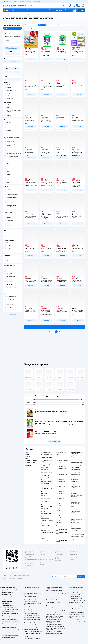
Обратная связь (28, 565)
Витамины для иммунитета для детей (77, 500)
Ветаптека (72, 559)
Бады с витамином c (45, 497)
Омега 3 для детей (74, 476)
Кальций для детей (74, 480)
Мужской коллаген (45, 517)
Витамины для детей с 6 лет (76, 464)
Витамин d (58, 510)
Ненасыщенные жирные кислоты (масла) (13, 37)
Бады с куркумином (45, 505)
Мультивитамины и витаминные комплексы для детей (62, 527)
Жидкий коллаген (45, 512)
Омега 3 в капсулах (45, 540)
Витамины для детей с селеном (75, 490)
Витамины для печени (61, 467)
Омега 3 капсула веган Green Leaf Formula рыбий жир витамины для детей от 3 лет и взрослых (59, 422)
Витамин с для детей (75, 471)
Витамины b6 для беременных (77, 530)
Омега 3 (58, 454)
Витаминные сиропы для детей (61, 538)
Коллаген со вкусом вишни (47, 520)
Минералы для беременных (76, 510)
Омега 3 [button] (27, 458)
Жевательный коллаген (46, 513)
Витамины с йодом (60, 498)
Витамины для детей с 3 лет (76, 461)
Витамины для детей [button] (30, 462)
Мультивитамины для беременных (75, 512)
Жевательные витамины (61, 488)
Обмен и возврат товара (30, 554)
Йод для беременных (75, 522)
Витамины (58, 521)
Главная (5, 15)
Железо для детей (74, 481)
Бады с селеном (45, 495)
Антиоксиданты (45, 468)
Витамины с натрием (60, 502)
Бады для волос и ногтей (46, 471)
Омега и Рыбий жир (10, 34)
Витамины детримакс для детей (47, 461)
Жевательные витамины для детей (76, 456)
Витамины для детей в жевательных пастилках (61, 536)
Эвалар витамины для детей (47, 463)
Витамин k (58, 515)
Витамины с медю (60, 490)
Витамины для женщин (61, 517)
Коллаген (43, 538)
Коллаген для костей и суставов (46, 534)
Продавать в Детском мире (31, 553)
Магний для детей (74, 485)
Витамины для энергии (61, 473)
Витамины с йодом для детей (77, 483)
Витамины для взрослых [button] (31, 460)
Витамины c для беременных (77, 536)
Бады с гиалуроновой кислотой (46, 499)
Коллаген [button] (28, 456)
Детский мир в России (8, 578)
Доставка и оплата (29, 551)
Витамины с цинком (60, 492)
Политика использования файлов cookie (30, 562)
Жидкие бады (44, 485)
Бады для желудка (45, 475)
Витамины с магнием (60, 500)
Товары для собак (74, 554)
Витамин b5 (58, 505)
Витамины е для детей (75, 474)
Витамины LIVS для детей (47, 454)
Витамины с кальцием (61, 493)
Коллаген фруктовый (46, 525)
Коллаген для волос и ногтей (47, 532)
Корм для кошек (74, 553)
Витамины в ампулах (60, 476)
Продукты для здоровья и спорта (16, 15)
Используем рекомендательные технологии (12, 577)
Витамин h (58, 514)
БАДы (28, 15)
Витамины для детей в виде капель (62, 530)
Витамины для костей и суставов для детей (76, 503)
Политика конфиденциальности (32, 559)
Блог (56, 562)
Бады (42, 510)
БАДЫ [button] (27, 455)
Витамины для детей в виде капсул (62, 533)
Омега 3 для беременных (76, 540)
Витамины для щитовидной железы (62, 470)
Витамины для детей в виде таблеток (62, 541)
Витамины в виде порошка (61, 483)
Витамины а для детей (75, 468)
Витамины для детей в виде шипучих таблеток (76, 453)
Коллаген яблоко (45, 527)
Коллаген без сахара (45, 531)
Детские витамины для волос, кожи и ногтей (77, 496)
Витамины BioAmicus (46, 453)
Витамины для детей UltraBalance (46, 465)
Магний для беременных (76, 524)
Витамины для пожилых (61, 468)
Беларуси (20, 578)
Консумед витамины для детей (48, 456)
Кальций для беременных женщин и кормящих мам (76, 517)
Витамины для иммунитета (61, 462)
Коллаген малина (45, 522)
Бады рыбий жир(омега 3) (47, 507)
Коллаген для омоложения (47, 537)
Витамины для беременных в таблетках (77, 526)
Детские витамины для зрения (77, 498)
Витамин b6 (58, 507)
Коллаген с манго (45, 524)
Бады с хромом (44, 492)
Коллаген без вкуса (45, 519)
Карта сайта (27, 567)
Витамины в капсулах (60, 481)
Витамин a (58, 504)
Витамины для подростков (61, 474)
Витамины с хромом (60, 495)
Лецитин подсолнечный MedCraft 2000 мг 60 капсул (51, 411)
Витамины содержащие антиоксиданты (61, 456)
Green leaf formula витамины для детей (47, 458)
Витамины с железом (60, 497)
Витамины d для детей (75, 473)
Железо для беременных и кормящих (76, 520)
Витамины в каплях (60, 480)
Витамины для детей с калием (77, 492)
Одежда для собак (74, 558)
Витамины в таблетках (61, 486)
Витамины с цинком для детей (77, 478)
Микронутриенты (9, 31)
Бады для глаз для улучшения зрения (47, 473)
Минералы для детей (60, 524)
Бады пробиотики (45, 483)
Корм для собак (73, 556)
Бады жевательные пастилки (47, 488)
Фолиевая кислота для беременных (75, 532)
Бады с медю (44, 490)
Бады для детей (59, 522)
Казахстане (15, 578)
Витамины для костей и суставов (61, 464)
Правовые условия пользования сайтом (21, 575)
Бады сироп (44, 487)
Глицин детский (74, 494)
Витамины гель (59, 478)
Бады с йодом (44, 494)
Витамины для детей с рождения (75, 458)
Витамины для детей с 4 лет (76, 462)
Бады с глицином (45, 501)
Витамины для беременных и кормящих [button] (32, 465)
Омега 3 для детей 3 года (61, 453)
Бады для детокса (45, 469)
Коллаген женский (45, 515)
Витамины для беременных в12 (77, 535)
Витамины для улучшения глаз (62, 460)
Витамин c (58, 509)
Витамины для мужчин (61, 519)
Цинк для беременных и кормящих (76, 515)
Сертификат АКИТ (29, 564)
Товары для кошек (74, 551)
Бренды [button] (27, 453)
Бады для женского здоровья (47, 482)
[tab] (55, 349)
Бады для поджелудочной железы (47, 478)
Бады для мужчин (45, 508)
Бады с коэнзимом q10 (46, 503)
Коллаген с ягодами (45, 529)
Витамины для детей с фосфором (75, 487)
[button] (82, 10)
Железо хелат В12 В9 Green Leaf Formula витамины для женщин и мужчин (58, 432)
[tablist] (55, 349)
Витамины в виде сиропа (61, 485)
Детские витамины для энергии (75, 506)
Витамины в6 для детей (75, 469)
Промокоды (28, 558)
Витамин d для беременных (76, 538)
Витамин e (58, 512)
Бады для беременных (75, 508)
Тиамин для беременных (76, 528)
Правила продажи (29, 556)
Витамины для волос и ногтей (62, 459)
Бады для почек (44, 480)
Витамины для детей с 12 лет (77, 466)
